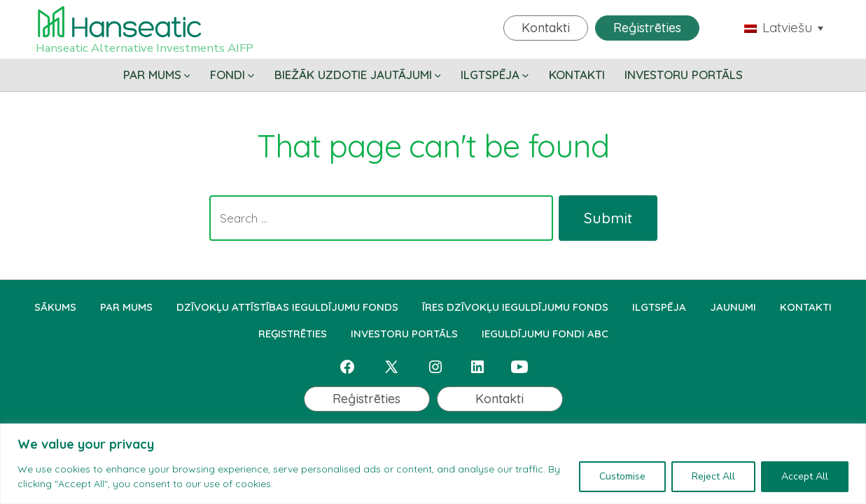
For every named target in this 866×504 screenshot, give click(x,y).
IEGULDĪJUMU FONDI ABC (545, 334)
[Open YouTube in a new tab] (519, 367)
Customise (622, 476)
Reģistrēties (647, 28)
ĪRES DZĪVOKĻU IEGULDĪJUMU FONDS (515, 307)
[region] (433, 464)
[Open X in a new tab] (391, 367)
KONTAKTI (577, 75)
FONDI (232, 75)
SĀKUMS (55, 307)
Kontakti (546, 28)
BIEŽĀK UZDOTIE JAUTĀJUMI (358, 75)
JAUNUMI (733, 307)
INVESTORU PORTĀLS (684, 75)
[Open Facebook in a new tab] (347, 367)
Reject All (713, 476)
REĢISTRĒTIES (293, 334)
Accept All (805, 476)
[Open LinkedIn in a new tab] (477, 367)
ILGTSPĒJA (495, 75)
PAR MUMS (157, 75)
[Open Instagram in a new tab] (435, 367)
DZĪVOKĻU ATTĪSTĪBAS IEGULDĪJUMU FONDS (287, 307)
